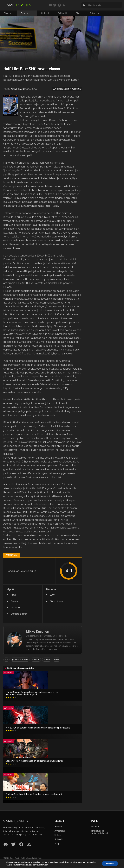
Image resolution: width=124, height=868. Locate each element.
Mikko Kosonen (19, 89)
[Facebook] (21, 845)
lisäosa (47, 660)
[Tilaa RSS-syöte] (64, 5)
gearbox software (20, 660)
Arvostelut (27, 13)
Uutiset (45, 13)
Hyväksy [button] (110, 864)
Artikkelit (62, 13)
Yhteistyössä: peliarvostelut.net (99, 832)
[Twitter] (13, 845)
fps (7, 660)
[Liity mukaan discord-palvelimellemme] (50, 5)
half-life (36, 660)
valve (57, 660)
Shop (78, 13)
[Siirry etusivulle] (18, 5)
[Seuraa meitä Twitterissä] (55, 5)
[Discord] (6, 845)
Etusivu (8, 13)
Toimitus (94, 13)
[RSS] (29, 845)
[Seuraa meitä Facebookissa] (59, 5)
